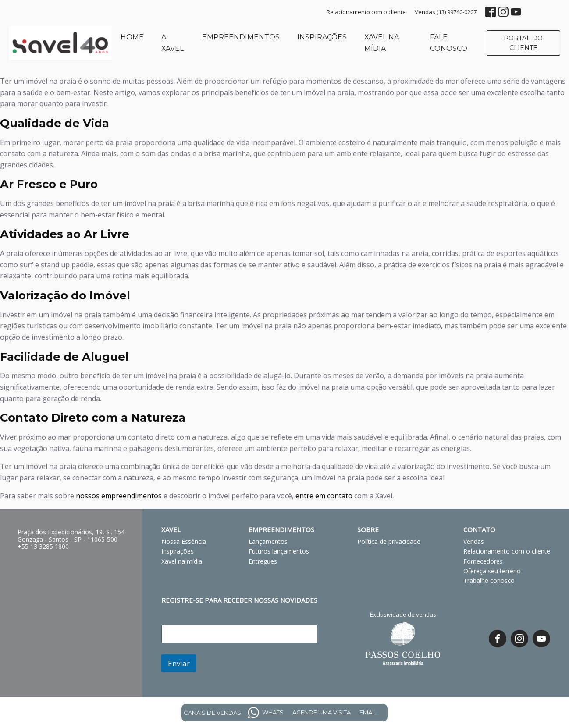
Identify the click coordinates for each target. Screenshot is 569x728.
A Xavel (172, 43)
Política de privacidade (389, 542)
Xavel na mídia (382, 43)
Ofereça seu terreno (492, 571)
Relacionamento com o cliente (366, 12)
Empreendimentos (241, 37)
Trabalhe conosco (489, 581)
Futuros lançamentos (279, 551)
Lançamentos (268, 542)
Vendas (474, 542)
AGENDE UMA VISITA (322, 712)
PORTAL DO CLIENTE (523, 43)
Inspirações (322, 37)
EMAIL (368, 712)
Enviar (179, 663)
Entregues (263, 561)
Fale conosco (449, 43)
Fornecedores (483, 561)
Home (132, 37)
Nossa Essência (184, 542)
